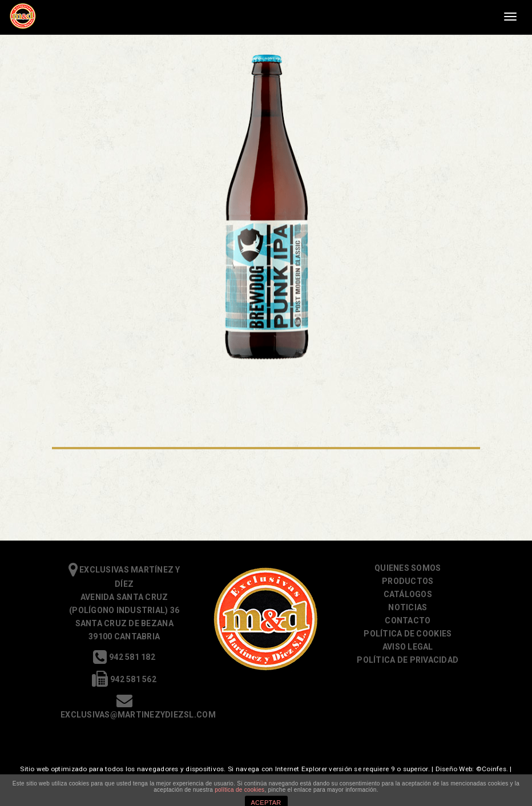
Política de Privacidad (408, 660)
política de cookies (239, 790)
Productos (408, 581)
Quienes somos (408, 568)
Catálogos (408, 594)
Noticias (408, 607)
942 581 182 (124, 657)
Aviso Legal (408, 647)
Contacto (408, 620)
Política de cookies (408, 634)
